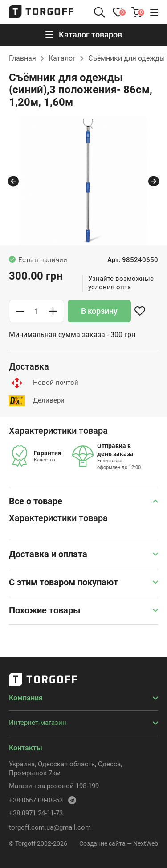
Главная (22, 58)
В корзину (99, 311)
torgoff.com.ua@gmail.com (50, 827)
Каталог (62, 58)
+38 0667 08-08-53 (36, 800)
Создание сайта (102, 843)
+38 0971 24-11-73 (36, 813)
